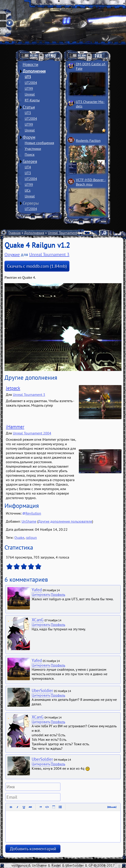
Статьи (29, 107)
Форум (29, 137)
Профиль (58, 594)
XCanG (38, 620)
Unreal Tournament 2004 (32, 433)
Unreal (30, 94)
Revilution (33, 513)
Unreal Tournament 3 (64, 233)
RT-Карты (32, 100)
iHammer (15, 427)
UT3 (28, 77)
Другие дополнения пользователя (65, 521)
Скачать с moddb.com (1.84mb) (37, 266)
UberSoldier (42, 690)
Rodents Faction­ (88, 140)
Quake (19, 537)
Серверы (31, 203)
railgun (31, 537)
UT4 (28, 167)
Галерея (30, 161)
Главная (15, 233)
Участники (33, 149)
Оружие (12, 254)
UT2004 (31, 83)
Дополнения (34, 71)
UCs (28, 190)
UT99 (29, 88)
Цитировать (41, 594)
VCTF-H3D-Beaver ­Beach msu (91, 182)
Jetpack (13, 388)
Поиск (30, 154)
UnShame (29, 521)
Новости (30, 64)
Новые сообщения (39, 143)
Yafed (37, 590)
